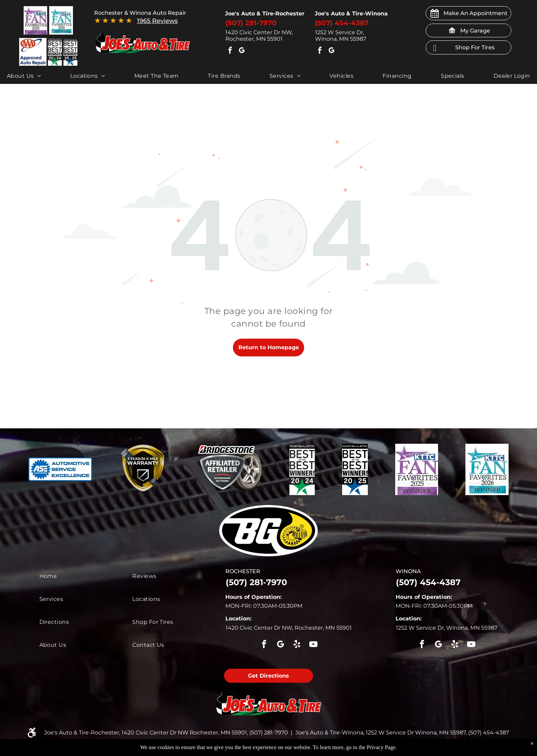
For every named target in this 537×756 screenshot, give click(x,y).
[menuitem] (24, 76)
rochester (243, 571)
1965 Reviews (157, 21)
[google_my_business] (242, 51)
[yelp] (297, 645)
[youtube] (313, 645)
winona (408, 571)
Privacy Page (381, 747)
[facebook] (230, 51)
